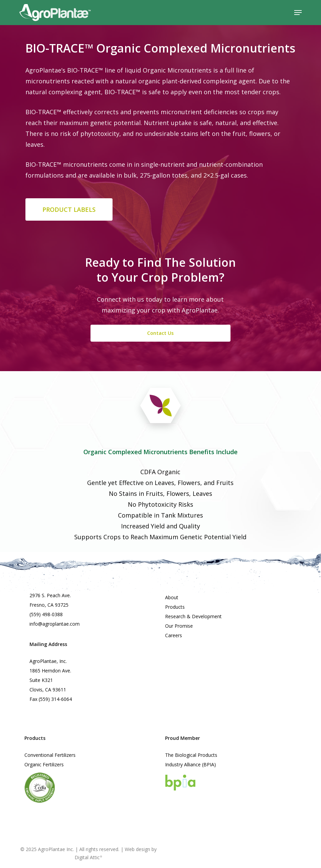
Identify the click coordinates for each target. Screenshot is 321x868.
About (172, 597)
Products (175, 607)
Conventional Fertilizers (50, 755)
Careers (174, 635)
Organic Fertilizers (44, 764)
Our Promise (179, 626)
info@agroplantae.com (55, 624)
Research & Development (193, 616)
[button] (298, 13)
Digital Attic (88, 857)
